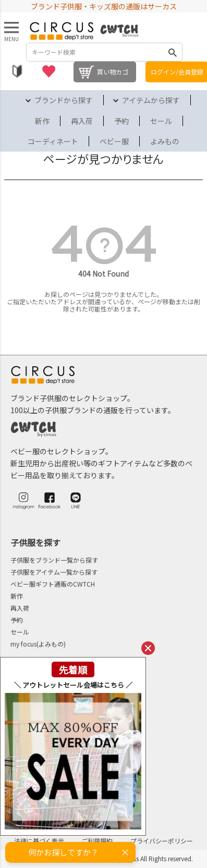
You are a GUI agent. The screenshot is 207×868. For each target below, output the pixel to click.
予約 (121, 121)
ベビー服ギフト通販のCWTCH (53, 584)
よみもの (165, 141)
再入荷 (82, 121)
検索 (173, 52)
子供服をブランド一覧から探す (54, 560)
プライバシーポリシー (162, 841)
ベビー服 (114, 141)
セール (161, 121)
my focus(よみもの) (38, 644)
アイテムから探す (151, 100)
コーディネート (53, 141)
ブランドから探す (64, 100)
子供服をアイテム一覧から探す (54, 572)
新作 (42, 121)
